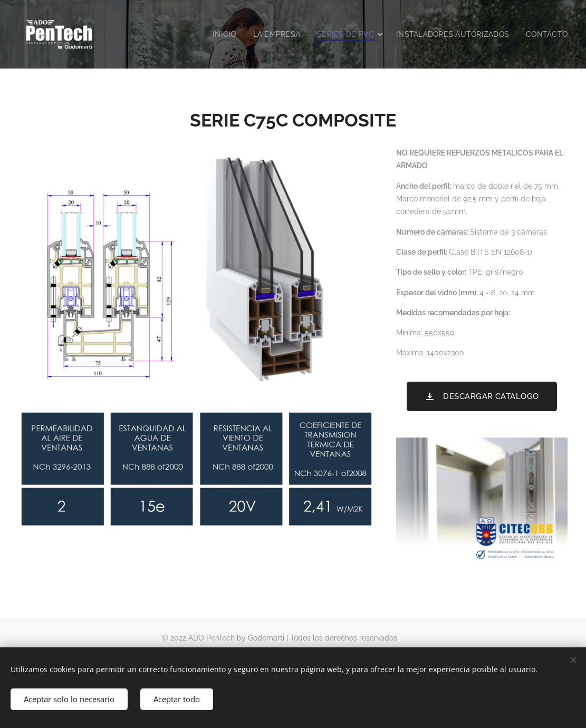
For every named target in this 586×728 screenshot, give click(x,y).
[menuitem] (213, 34)
